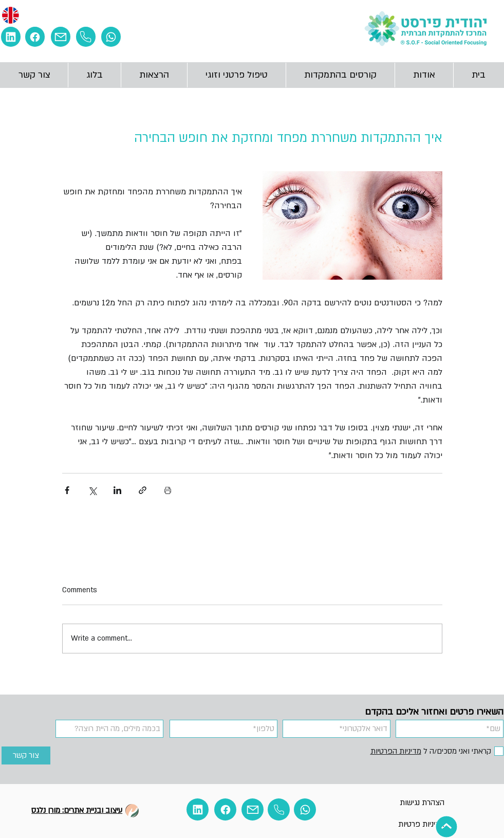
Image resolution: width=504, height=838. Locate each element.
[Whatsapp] (111, 37)
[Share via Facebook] (67, 490)
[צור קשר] (26, 755)
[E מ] (11, 37)
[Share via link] (143, 490)
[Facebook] (35, 37)
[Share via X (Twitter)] (92, 490)
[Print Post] (168, 490)
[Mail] (61, 37)
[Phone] (86, 37)
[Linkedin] (198, 809)
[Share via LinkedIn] (117, 490)
